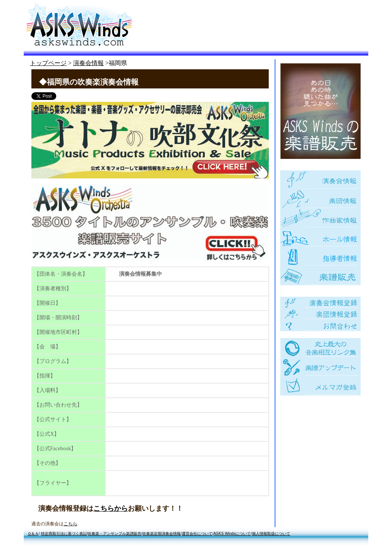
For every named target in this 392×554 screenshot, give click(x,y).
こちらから (111, 508)
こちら (70, 524)
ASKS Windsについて (232, 534)
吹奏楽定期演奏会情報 (162, 534)
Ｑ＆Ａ (33, 534)
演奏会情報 (88, 63)
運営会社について (197, 534)
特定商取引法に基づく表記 (64, 534)
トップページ (48, 63)
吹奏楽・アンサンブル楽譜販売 (114, 534)
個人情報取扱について (271, 534)
